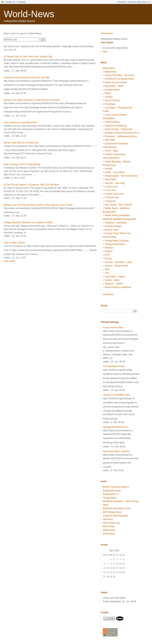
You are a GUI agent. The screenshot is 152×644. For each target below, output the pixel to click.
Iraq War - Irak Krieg (115, 183)
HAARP (108, 169)
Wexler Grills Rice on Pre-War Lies (21, 143)
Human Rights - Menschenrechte (121, 176)
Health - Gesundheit (115, 172)
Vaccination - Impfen (115, 277)
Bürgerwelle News (112, 491)
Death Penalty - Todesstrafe (118, 129)
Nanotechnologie (113, 226)
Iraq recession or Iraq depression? (21, 122)
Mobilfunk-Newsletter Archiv (117, 508)
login (105, 51)
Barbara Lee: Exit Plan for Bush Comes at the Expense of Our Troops (38, 205)
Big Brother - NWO (114, 86)
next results (9, 261)
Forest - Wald (111, 151)
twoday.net (10, 2)
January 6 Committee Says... (117, 395)
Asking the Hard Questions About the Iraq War (27, 78)
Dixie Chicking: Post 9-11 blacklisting (22, 164)
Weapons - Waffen (114, 284)
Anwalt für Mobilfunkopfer (115, 516)
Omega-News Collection (117, 241)
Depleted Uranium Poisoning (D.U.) (122, 133)
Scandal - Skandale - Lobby (118, 262)
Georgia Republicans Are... (116, 427)
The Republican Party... (114, 366)
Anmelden (122, 2)
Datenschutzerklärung (116, 126)
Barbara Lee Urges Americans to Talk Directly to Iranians (32, 100)
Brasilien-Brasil (112, 90)
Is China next (111, 187)
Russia (108, 259)
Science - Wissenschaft (116, 266)
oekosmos (108, 519)
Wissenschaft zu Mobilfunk (118, 287)
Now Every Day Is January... (117, 451)
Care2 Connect (112, 100)
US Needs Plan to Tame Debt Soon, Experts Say (28, 57)
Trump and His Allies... (114, 328)
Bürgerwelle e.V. (111, 494)
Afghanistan (111, 72)
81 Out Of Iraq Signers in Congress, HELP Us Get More (31, 185)
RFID (107, 255)
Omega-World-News (115, 244)
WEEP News (109, 530)
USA (107, 273)
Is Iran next (110, 190)
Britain (108, 93)
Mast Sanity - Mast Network (118, 205)
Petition (108, 251)
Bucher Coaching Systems (116, 487)
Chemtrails (110, 104)
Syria (107, 269)
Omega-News (110, 498)
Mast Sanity (109, 526)
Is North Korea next (114, 194)
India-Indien (111, 179)
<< (149, 2)
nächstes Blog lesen (137, 2)
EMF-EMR (110, 140)
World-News (29, 14)
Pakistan (109, 248)
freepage (21, 2)
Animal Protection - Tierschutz (119, 75)
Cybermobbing (112, 122)
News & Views (112, 230)
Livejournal (110, 201)
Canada (109, 97)
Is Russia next (112, 197)
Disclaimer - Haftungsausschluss (121, 136)
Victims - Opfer (112, 280)
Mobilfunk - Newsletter (116, 223)
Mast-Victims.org (111, 523)
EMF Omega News (112, 512)
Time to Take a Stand (14, 243)
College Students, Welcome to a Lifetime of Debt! (28, 222)
